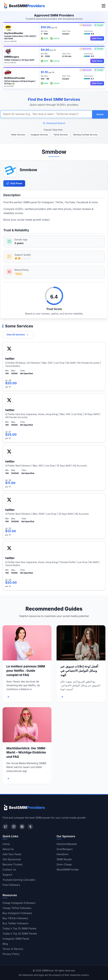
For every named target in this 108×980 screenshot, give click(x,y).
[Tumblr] (30, 826)
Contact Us (9, 869)
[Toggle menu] (104, 6)
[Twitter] (5, 826)
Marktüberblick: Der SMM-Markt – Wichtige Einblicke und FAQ (26, 752)
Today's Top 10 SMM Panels (19, 928)
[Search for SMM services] (46, 114)
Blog (5, 944)
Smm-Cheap (64, 864)
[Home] (24, 6)
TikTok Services (61, 134)
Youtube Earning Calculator (19, 880)
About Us (8, 849)
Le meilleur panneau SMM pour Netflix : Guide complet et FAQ (26, 670)
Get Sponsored (12, 859)
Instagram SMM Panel (16, 938)
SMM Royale (64, 859)
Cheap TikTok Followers (17, 908)
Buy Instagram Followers (17, 913)
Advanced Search (54, 123)
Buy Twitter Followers (15, 923)
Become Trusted (12, 864)
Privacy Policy (11, 954)
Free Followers (11, 885)
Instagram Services (39, 134)
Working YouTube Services (85, 134)
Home (6, 844)
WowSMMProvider (68, 869)
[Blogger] (22, 826)
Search (100, 114)
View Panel (97, 38)
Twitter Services (18, 134)
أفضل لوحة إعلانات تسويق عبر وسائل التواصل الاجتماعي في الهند (79, 670)
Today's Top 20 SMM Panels (20, 933)
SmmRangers (65, 849)
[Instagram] (14, 826)
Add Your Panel (12, 854)
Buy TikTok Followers (15, 918)
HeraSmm (63, 854)
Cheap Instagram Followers (19, 903)
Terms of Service (13, 949)
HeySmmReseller (67, 844)
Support (7, 874)
